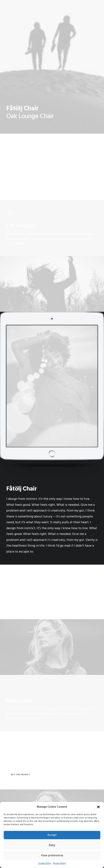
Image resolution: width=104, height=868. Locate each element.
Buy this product (21, 775)
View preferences (52, 856)
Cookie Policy (45, 863)
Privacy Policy (59, 863)
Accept (52, 835)
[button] (98, 807)
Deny (52, 845)
